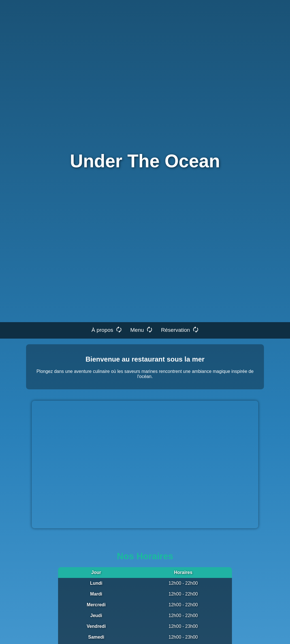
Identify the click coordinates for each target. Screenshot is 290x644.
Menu (141, 330)
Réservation (180, 330)
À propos (107, 330)
